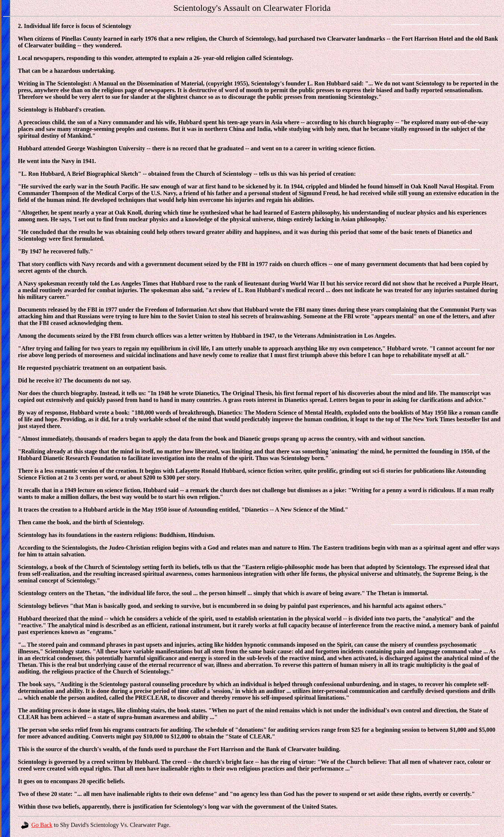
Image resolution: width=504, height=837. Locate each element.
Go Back (37, 825)
